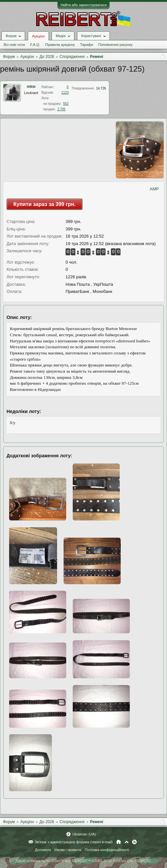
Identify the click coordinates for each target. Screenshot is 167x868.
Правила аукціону (60, 45)
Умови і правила (68, 850)
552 (66, 104)
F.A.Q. (35, 45)
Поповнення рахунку (115, 45)
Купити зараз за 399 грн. (45, 204)
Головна (119, 842)
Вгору (127, 842)
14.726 (101, 88)
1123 (65, 93)
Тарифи (87, 45)
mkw (31, 87)
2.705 (61, 109)
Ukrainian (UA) (84, 834)
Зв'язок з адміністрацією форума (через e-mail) (74, 842)
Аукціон (38, 36)
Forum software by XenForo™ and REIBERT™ (83, 861)
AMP (154, 189)
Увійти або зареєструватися (83, 5)
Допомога (43, 850)
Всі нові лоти (14, 45)
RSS (134, 842)
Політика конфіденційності (107, 850)
